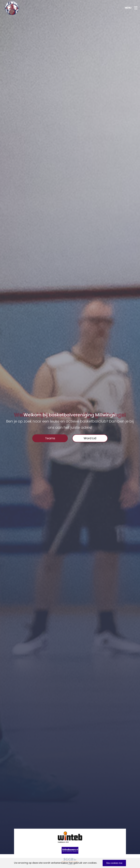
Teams (50, 438)
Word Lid (90, 438)
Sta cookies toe (114, 863)
